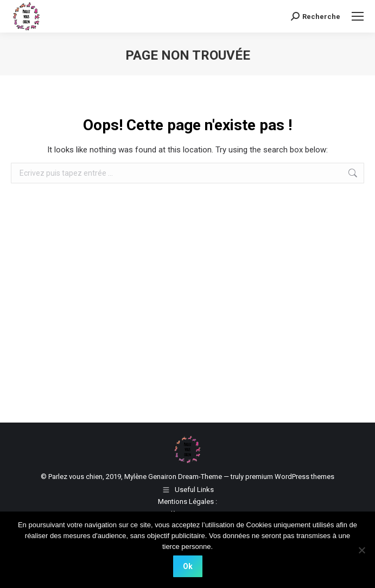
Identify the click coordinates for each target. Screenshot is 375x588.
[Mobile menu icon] (358, 16)
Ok (188, 566)
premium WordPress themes (290, 477)
